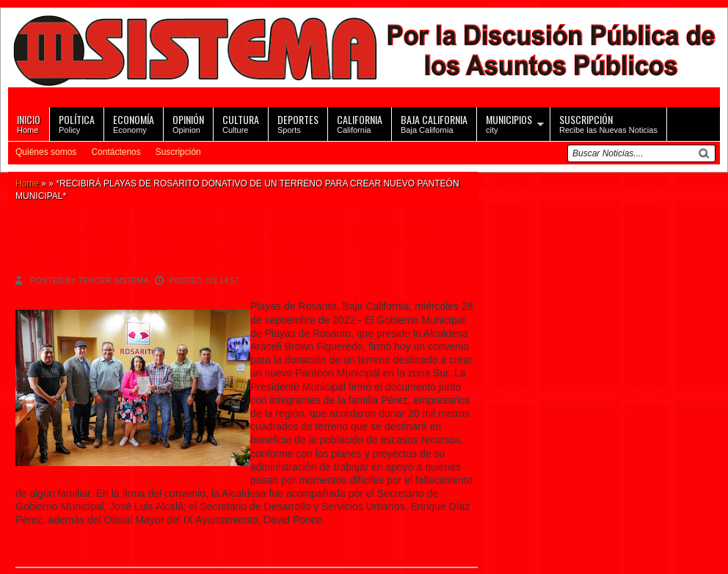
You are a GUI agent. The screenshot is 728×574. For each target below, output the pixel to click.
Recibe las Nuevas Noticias (608, 123)
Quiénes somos (46, 152)
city (509, 123)
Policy (77, 123)
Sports (298, 123)
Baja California (434, 123)
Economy (134, 123)
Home (29, 123)
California (360, 123)
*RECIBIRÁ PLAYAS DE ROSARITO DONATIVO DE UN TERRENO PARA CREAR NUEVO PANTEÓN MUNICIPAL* (228, 247)
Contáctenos (116, 152)
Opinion (188, 123)
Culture (241, 123)
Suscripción (178, 152)
